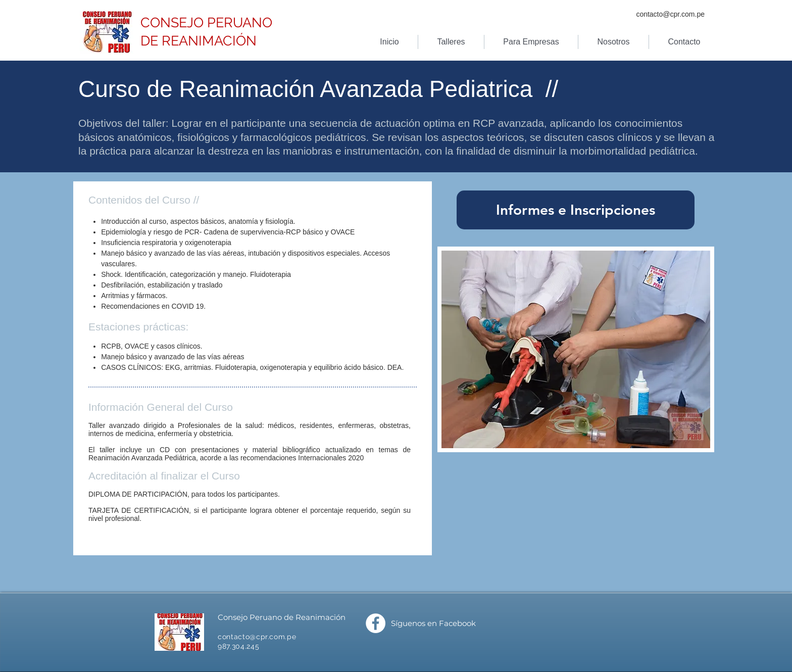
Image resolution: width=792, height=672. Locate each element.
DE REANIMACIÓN (199, 41)
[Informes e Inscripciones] (576, 210)
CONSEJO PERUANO (206, 22)
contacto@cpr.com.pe (670, 14)
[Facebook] (376, 623)
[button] (451, 42)
